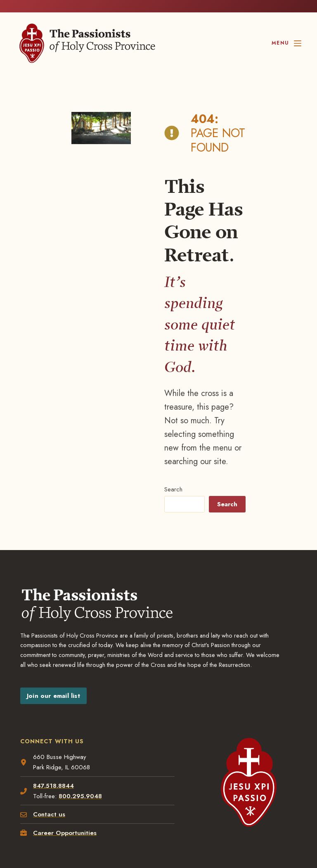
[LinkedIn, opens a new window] (231, 834)
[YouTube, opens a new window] (280, 834)
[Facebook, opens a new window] (124, 834)
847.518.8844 (54, 663)
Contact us (50, 692)
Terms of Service (119, 796)
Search (168, 363)
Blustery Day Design (76, 805)
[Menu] (286, 43)
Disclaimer (75, 796)
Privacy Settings (171, 796)
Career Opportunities (65, 710)
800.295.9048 (81, 673)
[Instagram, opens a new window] (179, 834)
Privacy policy (35, 796)
